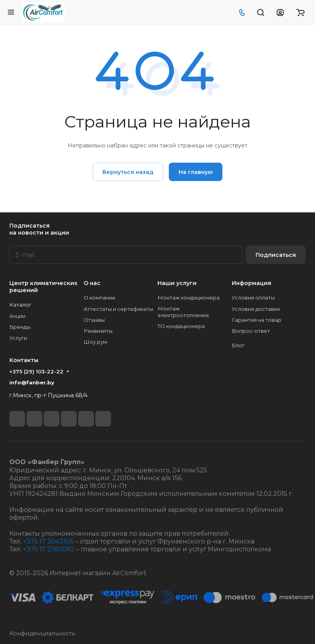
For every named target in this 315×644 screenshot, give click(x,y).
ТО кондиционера (181, 326)
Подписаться (276, 255)
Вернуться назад (128, 172)
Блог (238, 345)
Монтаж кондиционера (189, 298)
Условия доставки (256, 309)
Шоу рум (95, 342)
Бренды (20, 327)
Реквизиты (98, 331)
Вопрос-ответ (251, 331)
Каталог (20, 305)
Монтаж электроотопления (183, 312)
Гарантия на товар (257, 320)
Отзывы (94, 320)
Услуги (18, 338)
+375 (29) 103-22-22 (36, 371)
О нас (92, 283)
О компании (99, 298)
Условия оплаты (253, 298)
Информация (251, 283)
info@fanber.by (32, 382)
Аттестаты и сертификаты (118, 309)
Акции (17, 316)
